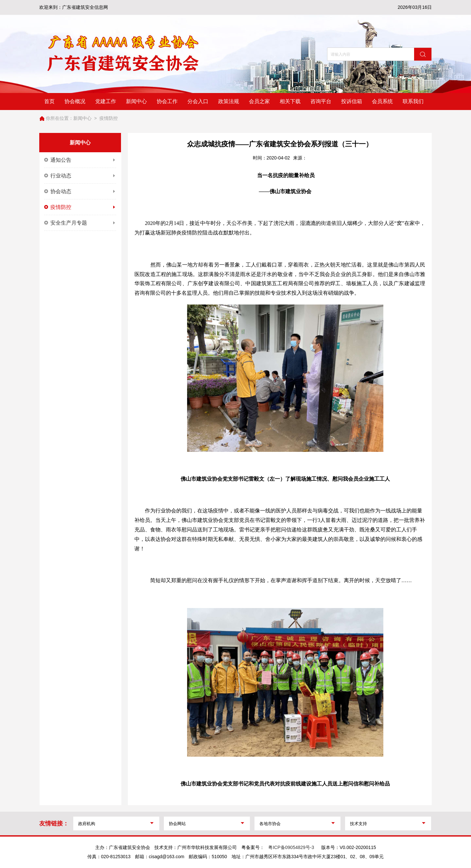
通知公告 (80, 160)
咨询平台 (321, 101)
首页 (49, 101)
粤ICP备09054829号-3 (291, 847)
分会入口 (198, 101)
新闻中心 (136, 101)
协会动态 (80, 192)
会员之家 (259, 101)
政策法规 (229, 101)
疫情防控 (109, 118)
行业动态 (80, 176)
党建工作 (106, 101)
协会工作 (167, 101)
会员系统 (382, 101)
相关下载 (290, 101)
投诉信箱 (352, 101)
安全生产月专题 (80, 223)
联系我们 (413, 101)
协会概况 (75, 101)
